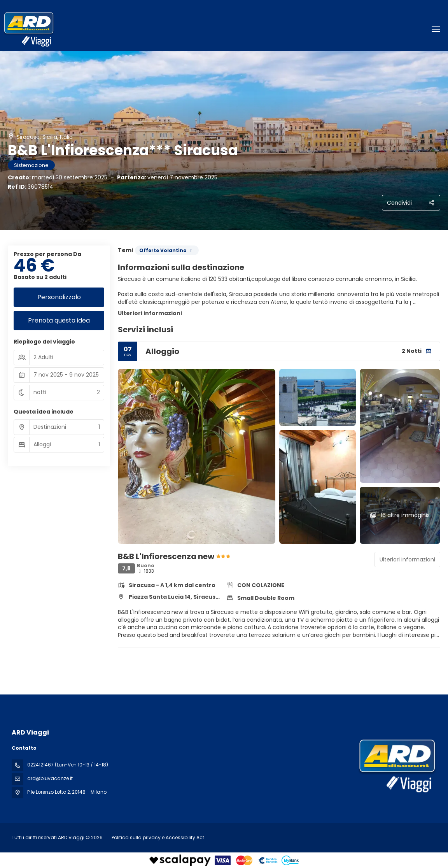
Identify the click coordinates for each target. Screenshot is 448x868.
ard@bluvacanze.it (50, 778)
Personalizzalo (59, 297)
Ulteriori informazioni (150, 313)
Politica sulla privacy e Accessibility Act (158, 837)
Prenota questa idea (59, 320)
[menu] (436, 29)
